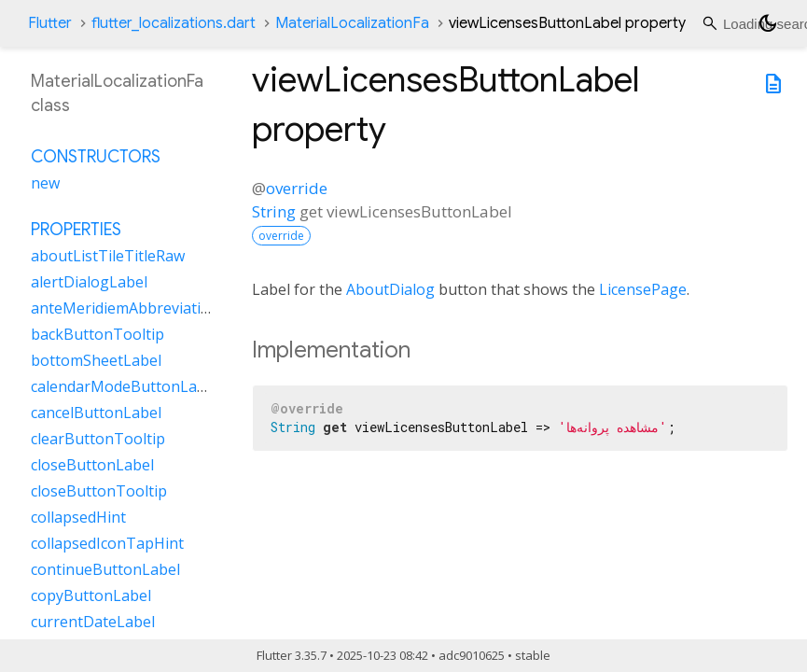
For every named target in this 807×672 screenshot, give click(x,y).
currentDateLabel (93, 622)
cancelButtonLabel (96, 413)
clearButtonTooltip (98, 439)
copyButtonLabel (91, 595)
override (297, 188)
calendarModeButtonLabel (125, 386)
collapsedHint (78, 517)
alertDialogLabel (89, 282)
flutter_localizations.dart (174, 23)
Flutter (50, 23)
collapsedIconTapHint (107, 543)
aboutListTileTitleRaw (108, 256)
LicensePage (643, 289)
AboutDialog (390, 289)
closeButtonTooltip (99, 491)
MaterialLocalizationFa (352, 23)
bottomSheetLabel (96, 360)
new (45, 183)
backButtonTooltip (97, 334)
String (274, 211)
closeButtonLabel (92, 465)
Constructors (96, 157)
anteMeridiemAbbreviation (125, 308)
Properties (76, 230)
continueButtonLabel (105, 569)
